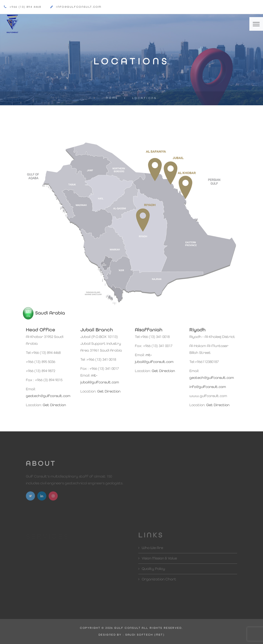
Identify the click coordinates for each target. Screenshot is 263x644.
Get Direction (54, 405)
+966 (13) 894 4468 (25, 7)
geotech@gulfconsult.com (48, 396)
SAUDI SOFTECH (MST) (145, 635)
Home (112, 98)
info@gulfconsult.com (79, 7)
